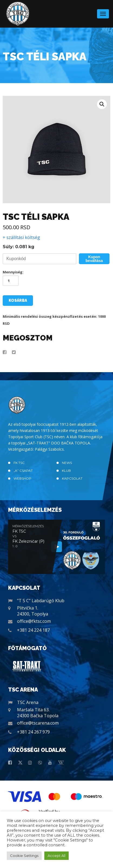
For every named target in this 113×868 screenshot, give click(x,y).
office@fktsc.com (34, 621)
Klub (66, 471)
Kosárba (18, 300)
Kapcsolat (72, 478)
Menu (103, 12)
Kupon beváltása (94, 259)
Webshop (22, 478)
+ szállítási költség (21, 237)
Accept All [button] (57, 856)
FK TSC (19, 463)
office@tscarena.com (38, 723)
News (67, 463)
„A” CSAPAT (23, 471)
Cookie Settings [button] (24, 856)
